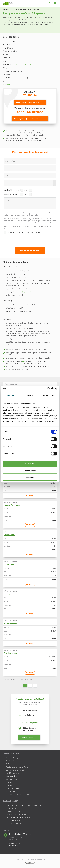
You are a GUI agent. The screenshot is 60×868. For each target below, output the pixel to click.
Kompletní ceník (11, 791)
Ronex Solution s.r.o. (12, 623)
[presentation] (21, 240)
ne (34, 190)
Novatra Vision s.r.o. (12, 505)
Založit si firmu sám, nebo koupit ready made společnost (23, 805)
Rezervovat (30, 495)
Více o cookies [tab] (49, 395)
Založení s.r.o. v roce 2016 (14, 811)
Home (5, 10)
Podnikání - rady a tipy (13, 773)
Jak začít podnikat (11, 808)
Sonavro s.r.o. (9, 564)
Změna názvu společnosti (14, 824)
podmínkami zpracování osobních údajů (28, 233)
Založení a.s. (10, 785)
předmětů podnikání (24, 292)
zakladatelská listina (20, 78)
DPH (24, 361)
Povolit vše (30, 464)
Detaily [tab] (30, 395)
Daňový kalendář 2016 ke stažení (16, 814)
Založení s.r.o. (10, 782)
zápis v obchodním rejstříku (22, 64)
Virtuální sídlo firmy (12, 758)
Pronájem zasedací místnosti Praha (17, 767)
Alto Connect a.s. (11, 653)
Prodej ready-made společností (15, 764)
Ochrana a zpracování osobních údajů (18, 794)
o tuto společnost (28, 102)
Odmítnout (30, 478)
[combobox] (30, 183)
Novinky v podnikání (12, 776)
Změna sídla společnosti (14, 821)
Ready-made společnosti (31, 10)
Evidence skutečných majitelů (15, 770)
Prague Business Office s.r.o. (21, 834)
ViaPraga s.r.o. (10, 594)
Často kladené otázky (12, 788)
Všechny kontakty (28, 737)
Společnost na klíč (11, 779)
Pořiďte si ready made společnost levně (18, 817)
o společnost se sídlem (28, 119)
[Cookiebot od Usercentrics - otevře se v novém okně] (47, 389)
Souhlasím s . (24, 233)
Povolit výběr (30, 471)
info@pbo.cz (29, 715)
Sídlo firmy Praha (11, 761)
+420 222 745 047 (31, 710)
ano (25, 190)
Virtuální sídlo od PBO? (11, 190)
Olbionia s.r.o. (9, 535)
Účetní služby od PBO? (11, 195)
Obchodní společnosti (15, 10)
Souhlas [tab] (11, 395)
